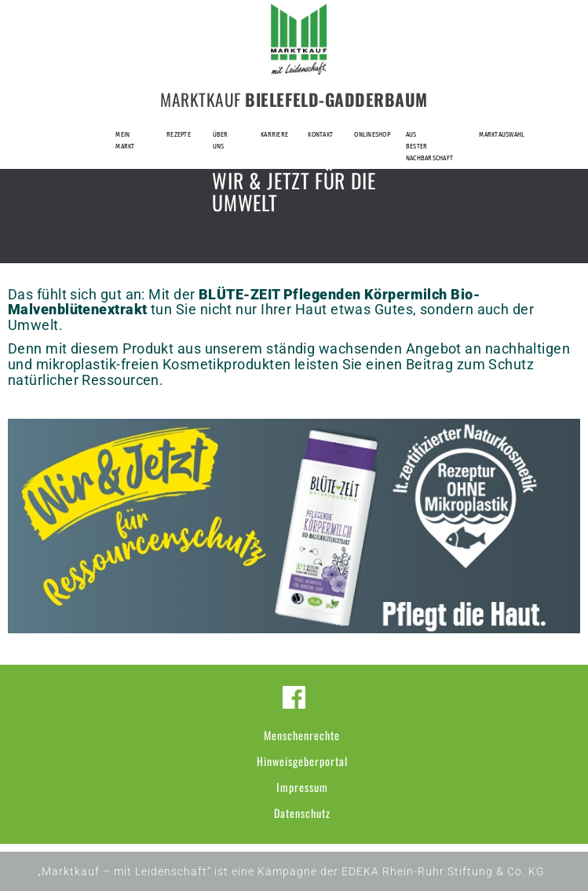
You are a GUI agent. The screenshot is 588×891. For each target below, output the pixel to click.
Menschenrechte (302, 735)
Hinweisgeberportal (302, 761)
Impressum (302, 787)
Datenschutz (302, 813)
